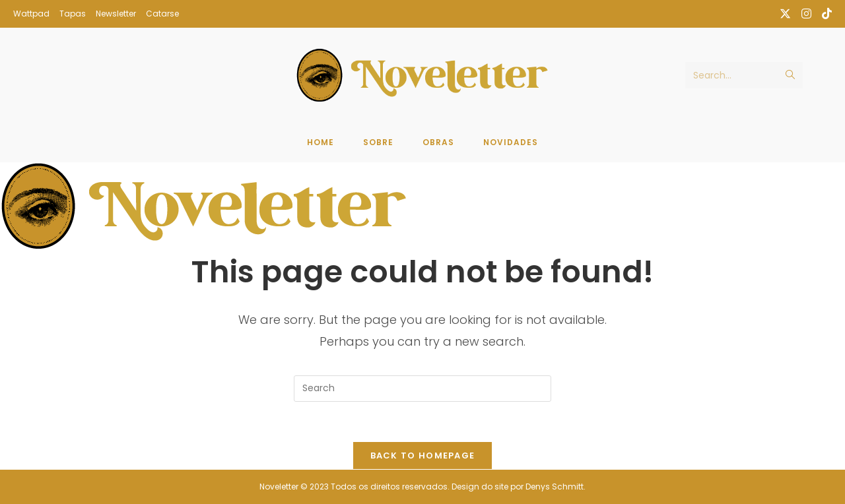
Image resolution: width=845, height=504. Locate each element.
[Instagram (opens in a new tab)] (806, 14)
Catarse (162, 14)
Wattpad (31, 14)
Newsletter (116, 14)
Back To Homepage (423, 456)
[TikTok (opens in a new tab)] (824, 14)
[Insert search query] (422, 389)
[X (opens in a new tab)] (785, 14)
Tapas (73, 14)
